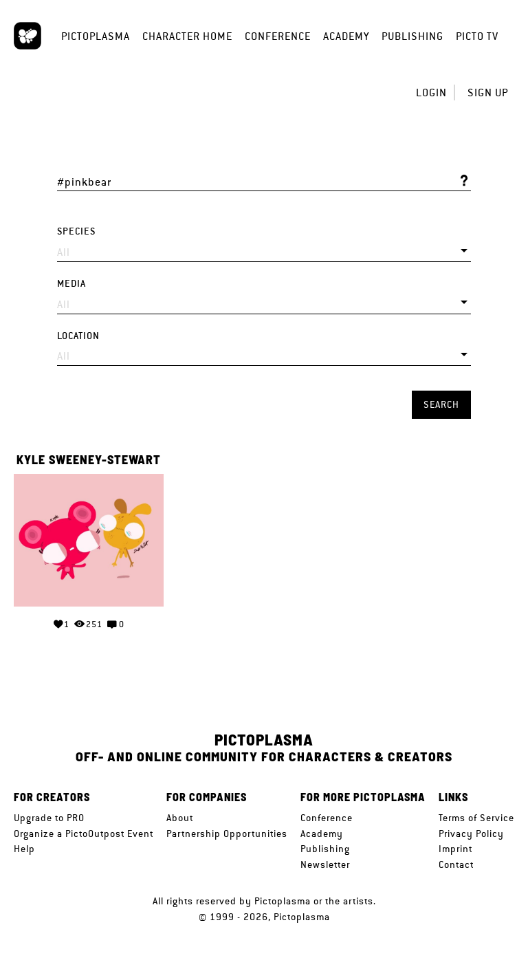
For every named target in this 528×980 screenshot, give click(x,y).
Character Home (187, 36)
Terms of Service (476, 818)
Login (431, 92)
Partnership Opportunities (227, 834)
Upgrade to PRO (49, 818)
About (180, 818)
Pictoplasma (96, 36)
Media (71, 284)
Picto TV (477, 36)
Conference (278, 36)
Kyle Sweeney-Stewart (89, 460)
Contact (456, 864)
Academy (346, 36)
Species (76, 231)
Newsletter (325, 864)
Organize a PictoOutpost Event (84, 834)
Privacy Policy (471, 834)
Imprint (455, 849)
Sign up (488, 92)
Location (78, 336)
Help (24, 849)
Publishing (412, 36)
